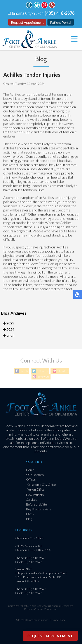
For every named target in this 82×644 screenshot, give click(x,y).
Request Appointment (27, 22)
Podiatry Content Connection (41, 609)
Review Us (43, 377)
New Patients (35, 495)
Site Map (21, 620)
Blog (29, 519)
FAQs (30, 514)
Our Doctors (35, 475)
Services (32, 500)
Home (30, 470)
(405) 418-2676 (60, 13)
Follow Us (42, 371)
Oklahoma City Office (42, 485)
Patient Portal (61, 22)
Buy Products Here (39, 509)
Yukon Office (36, 489)
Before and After (37, 504)
